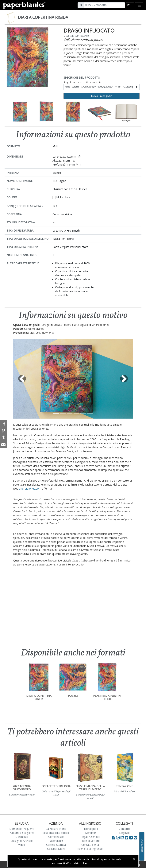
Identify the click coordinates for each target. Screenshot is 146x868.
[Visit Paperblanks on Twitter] (127, 838)
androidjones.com (30, 489)
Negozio (124, 833)
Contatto (124, 829)
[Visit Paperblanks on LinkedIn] (131, 838)
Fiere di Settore (90, 841)
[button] (22, 379)
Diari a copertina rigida (43, 17)
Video (22, 845)
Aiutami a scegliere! (22, 833)
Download (22, 837)
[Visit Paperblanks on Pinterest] (135, 838)
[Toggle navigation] (139, 5)
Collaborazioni (56, 849)
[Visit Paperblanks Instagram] (118, 838)
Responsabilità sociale (56, 833)
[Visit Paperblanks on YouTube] (123, 838)
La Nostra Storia (56, 829)
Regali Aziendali (90, 837)
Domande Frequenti (22, 829)
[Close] (134, 859)
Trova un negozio (102, 96)
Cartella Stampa (56, 845)
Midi (99, 87)
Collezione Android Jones (83, 40)
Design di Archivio (22, 841)
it (129, 5)
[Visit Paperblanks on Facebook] (113, 838)
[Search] (104, 5)
